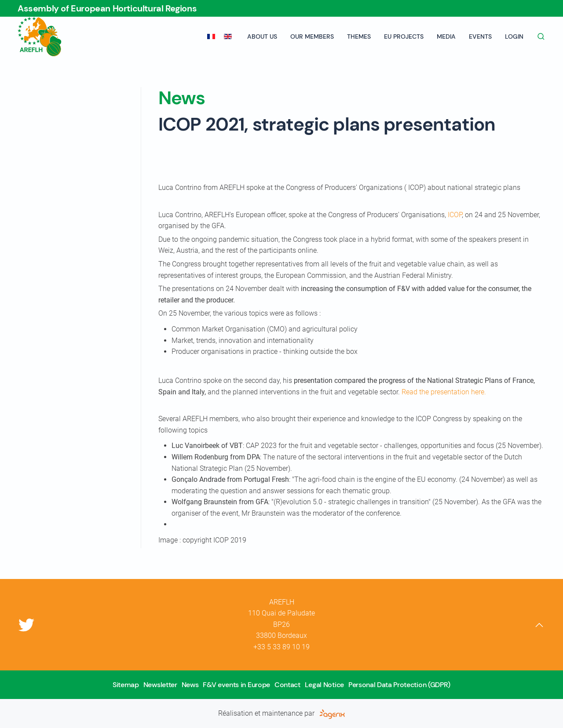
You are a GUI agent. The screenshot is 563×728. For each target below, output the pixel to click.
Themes (359, 36)
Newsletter (160, 685)
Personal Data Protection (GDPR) (399, 685)
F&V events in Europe (236, 685)
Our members (312, 36)
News (190, 685)
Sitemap (126, 685)
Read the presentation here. (444, 392)
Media (446, 36)
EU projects (404, 36)
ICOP (455, 215)
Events (480, 36)
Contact (287, 685)
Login (514, 36)
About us (262, 36)
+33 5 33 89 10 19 (281, 647)
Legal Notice (324, 685)
